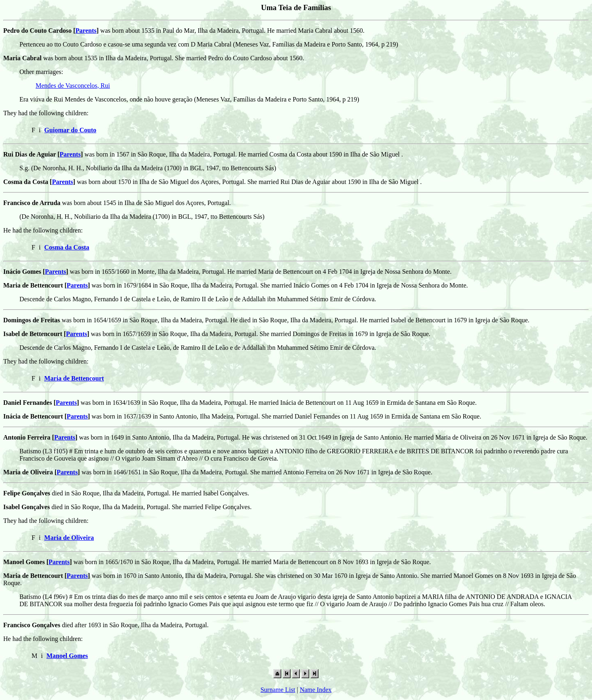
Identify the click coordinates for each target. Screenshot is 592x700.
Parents (86, 31)
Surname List (278, 690)
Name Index (316, 690)
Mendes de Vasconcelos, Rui (73, 86)
